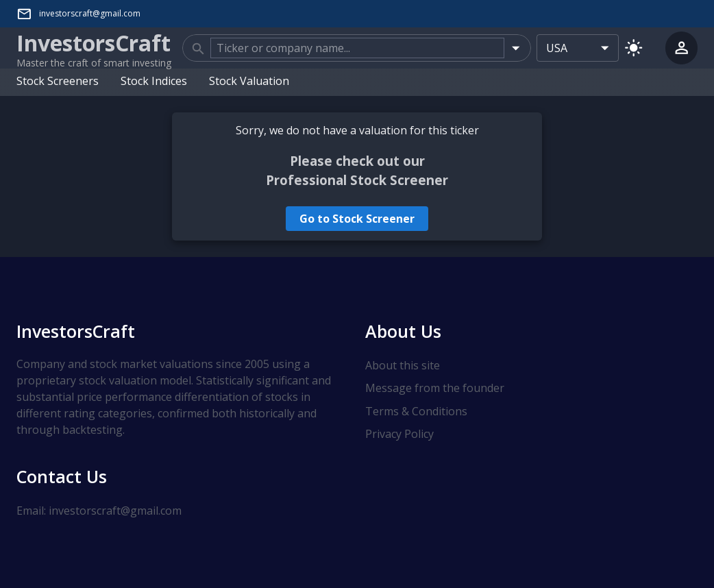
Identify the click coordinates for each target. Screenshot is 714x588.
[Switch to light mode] (633, 48)
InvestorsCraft (76, 331)
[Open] (516, 48)
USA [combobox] (557, 48)
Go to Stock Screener (357, 219)
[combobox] (357, 48)
